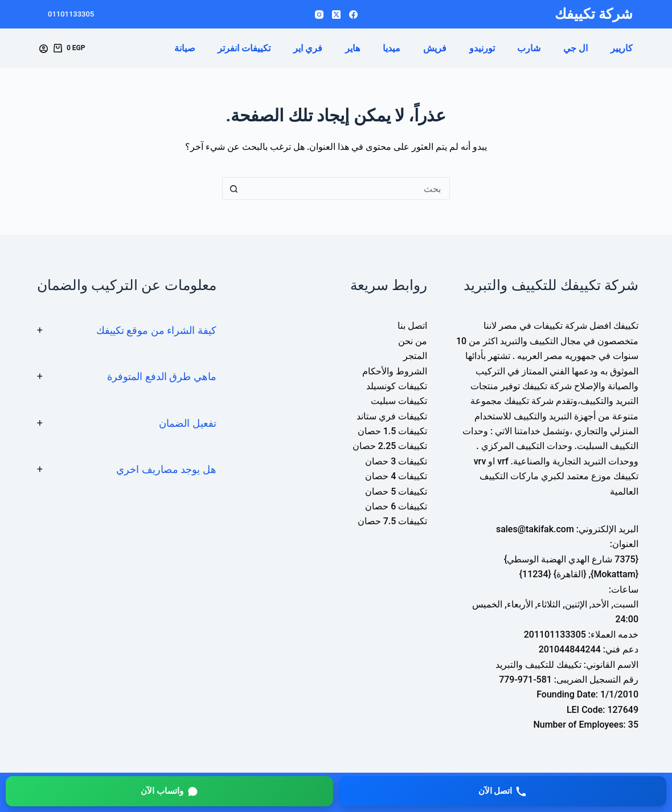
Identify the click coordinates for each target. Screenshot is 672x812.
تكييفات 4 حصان (396, 476)
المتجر (415, 356)
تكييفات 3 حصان (396, 461)
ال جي (575, 48)
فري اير (308, 48)
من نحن (413, 341)
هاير (353, 48)
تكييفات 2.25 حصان (390, 446)
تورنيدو (482, 48)
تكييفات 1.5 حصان (393, 431)
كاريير (622, 48)
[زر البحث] (233, 189)
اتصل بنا (412, 326)
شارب (529, 48)
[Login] (44, 49)
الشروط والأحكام (395, 371)
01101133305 (71, 14)
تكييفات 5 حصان (396, 491)
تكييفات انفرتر (244, 48)
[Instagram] (319, 15)
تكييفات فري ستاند (392, 416)
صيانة (185, 48)
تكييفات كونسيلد (397, 386)
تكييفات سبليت (399, 401)
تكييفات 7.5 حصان (393, 521)
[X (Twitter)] (336, 15)
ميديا (392, 48)
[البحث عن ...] (347, 189)
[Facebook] (353, 15)
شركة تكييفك (594, 14)
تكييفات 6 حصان (396, 506)
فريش (435, 48)
